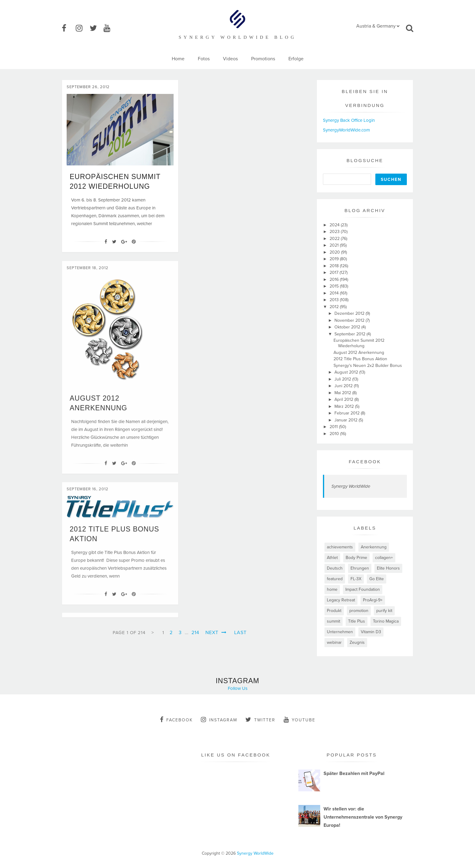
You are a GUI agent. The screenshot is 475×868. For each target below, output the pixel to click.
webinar (334, 642)
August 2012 (347, 372)
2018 (335, 266)
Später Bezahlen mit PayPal (354, 773)
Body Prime (356, 558)
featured (335, 579)
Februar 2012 (348, 413)
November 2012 (350, 320)
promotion (359, 611)
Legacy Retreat (341, 600)
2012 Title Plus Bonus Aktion (360, 359)
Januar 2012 (347, 420)
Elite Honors (388, 568)
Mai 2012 (343, 393)
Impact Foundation (363, 589)
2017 (335, 273)
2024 (335, 225)
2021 (335, 245)
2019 (335, 259)
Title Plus (357, 621)
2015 (335, 286)
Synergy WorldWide (351, 486)
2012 (335, 307)
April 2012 (344, 399)
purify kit (384, 611)
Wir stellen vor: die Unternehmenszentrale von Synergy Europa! (363, 817)
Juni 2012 (344, 386)
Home (178, 59)
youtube (299, 720)
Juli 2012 (343, 379)
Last (240, 633)
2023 (335, 232)
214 (195, 633)
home (332, 589)
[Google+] (124, 242)
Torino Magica (386, 621)
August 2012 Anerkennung (359, 353)
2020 (335, 252)
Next (216, 633)
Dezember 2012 (350, 313)
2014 (335, 293)
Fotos (204, 59)
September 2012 (350, 334)
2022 (335, 239)
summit (334, 621)
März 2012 (345, 406)
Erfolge (296, 59)
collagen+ (384, 558)
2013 (335, 300)
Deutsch (335, 568)
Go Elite (377, 579)
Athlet (332, 558)
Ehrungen (360, 568)
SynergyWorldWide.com (346, 130)
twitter (260, 720)
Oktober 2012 (348, 327)
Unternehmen (340, 632)
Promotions (263, 59)
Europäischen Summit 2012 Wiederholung (359, 343)
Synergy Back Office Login (349, 120)
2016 (335, 279)
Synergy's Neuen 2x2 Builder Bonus (368, 366)
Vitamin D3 (371, 632)
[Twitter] (114, 242)
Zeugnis (357, 642)
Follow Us (238, 688)
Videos (230, 59)
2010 (335, 434)
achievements (340, 547)
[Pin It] (134, 242)
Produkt (334, 611)
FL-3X (356, 579)
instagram (219, 720)
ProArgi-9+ (373, 600)
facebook (176, 720)
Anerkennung (374, 547)
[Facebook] (106, 242)
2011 (334, 427)
